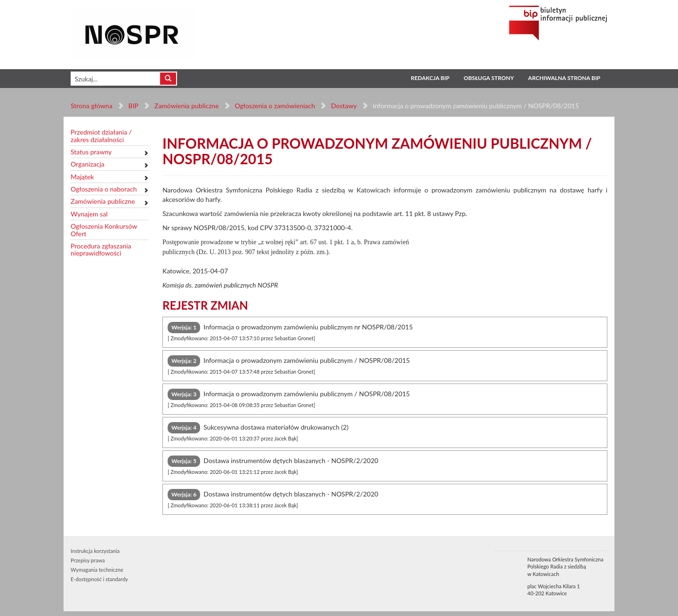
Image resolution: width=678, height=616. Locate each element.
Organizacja (88, 164)
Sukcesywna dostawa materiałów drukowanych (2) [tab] (258, 432)
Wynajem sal (89, 214)
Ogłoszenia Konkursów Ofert (104, 230)
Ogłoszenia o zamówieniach (274, 106)
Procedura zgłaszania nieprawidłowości (101, 250)
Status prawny (91, 152)
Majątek (82, 177)
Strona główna (92, 106)
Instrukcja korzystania (95, 551)
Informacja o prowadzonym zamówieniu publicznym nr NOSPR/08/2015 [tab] (290, 332)
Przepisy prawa (88, 560)
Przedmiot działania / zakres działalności (101, 136)
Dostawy (344, 106)
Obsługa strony (489, 78)
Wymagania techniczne (97, 570)
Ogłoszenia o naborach (104, 189)
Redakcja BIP (430, 78)
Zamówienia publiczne (187, 106)
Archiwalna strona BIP (564, 78)
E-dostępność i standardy (99, 579)
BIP (133, 106)
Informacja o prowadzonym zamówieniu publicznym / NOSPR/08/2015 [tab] (289, 365)
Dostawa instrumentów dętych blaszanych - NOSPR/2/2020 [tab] (273, 465)
